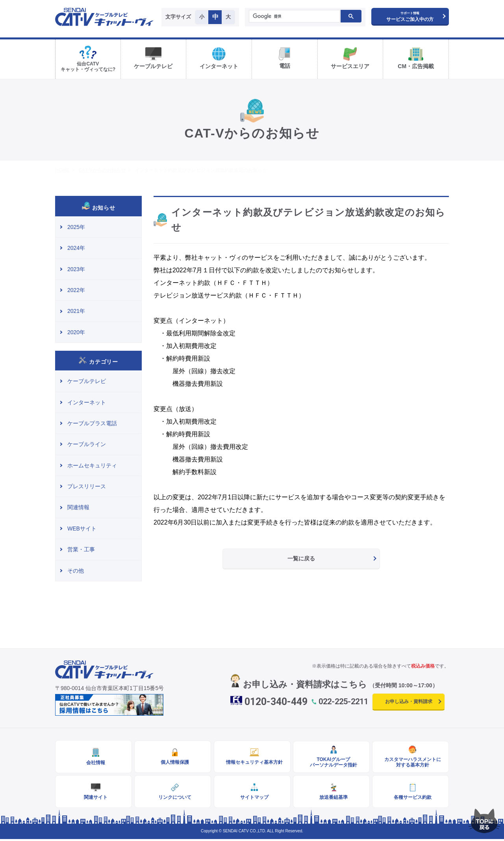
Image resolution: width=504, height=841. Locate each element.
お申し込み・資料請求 (409, 701)
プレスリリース (87, 486)
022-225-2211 (343, 701)
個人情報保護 (173, 763)
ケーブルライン (87, 444)
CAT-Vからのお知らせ (102, 170)
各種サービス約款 (411, 799)
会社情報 (94, 763)
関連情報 (78, 507)
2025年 (76, 227)
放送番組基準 (331, 799)
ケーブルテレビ (87, 381)
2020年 (76, 332)
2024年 (76, 248)
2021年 (76, 311)
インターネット (87, 402)
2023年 (76, 269)
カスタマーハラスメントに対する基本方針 (411, 763)
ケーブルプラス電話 (92, 423)
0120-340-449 (276, 702)
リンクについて (173, 799)
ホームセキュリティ (92, 465)
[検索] (294, 17)
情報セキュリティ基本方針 (252, 763)
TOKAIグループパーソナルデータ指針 (331, 763)
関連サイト (94, 799)
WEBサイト (82, 528)
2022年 (76, 290)
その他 (76, 571)
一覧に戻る (301, 558)
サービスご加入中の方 (410, 17)
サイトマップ (252, 799)
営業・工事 (81, 549)
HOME (62, 170)
